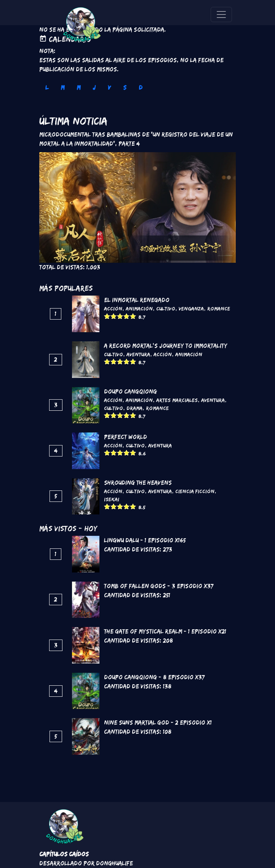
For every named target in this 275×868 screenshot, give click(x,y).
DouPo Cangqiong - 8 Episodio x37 (154, 677)
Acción (113, 309)
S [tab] (125, 88)
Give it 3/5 (120, 316)
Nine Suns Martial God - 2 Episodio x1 (158, 723)
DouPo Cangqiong (130, 391)
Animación (139, 309)
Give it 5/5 (133, 316)
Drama (134, 408)
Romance (219, 309)
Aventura (138, 354)
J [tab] (94, 88)
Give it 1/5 (107, 316)
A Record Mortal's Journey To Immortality (166, 346)
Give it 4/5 (127, 316)
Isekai (112, 499)
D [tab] (141, 88)
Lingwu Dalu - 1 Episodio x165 (145, 540)
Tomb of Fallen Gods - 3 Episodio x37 (159, 586)
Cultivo (166, 309)
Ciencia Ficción (195, 491)
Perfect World (126, 437)
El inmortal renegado (137, 300)
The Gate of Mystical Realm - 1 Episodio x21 (165, 631)
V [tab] (109, 88)
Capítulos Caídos (64, 854)
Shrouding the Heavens (138, 483)
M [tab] (62, 88)
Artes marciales (177, 400)
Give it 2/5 (114, 316)
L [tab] (47, 88)
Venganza (191, 309)
